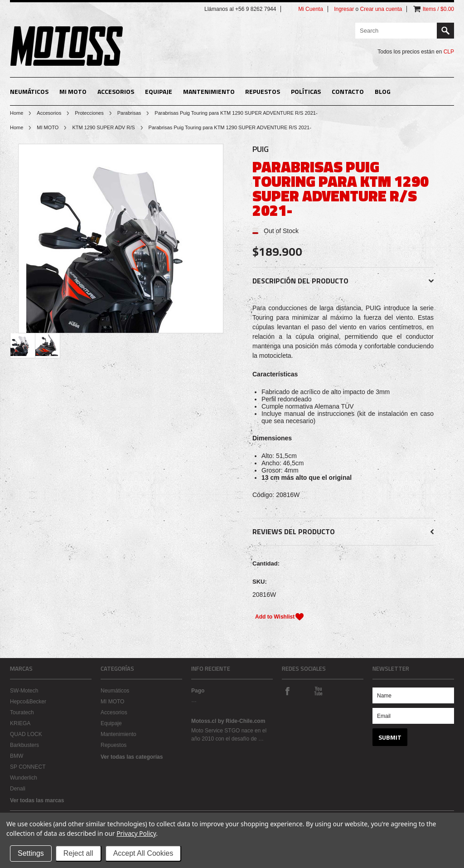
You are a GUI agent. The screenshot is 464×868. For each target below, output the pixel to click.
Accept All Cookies (143, 853)
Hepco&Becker (28, 702)
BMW (17, 756)
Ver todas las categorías (132, 757)
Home (17, 113)
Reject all (78, 853)
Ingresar (344, 9)
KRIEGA (20, 723)
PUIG (261, 149)
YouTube (318, 691)
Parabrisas (129, 113)
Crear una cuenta (381, 9)
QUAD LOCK (26, 734)
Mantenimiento (209, 91)
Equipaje (159, 91)
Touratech (22, 712)
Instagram (303, 691)
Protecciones (89, 113)
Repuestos (263, 91)
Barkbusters (24, 745)
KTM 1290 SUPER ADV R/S (103, 127)
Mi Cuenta (311, 9)
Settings (31, 853)
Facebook (287, 691)
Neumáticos (29, 91)
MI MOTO (73, 91)
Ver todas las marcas (37, 800)
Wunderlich (24, 778)
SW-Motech (24, 691)
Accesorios (116, 91)
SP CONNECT (28, 767)
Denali (18, 789)
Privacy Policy (136, 833)
